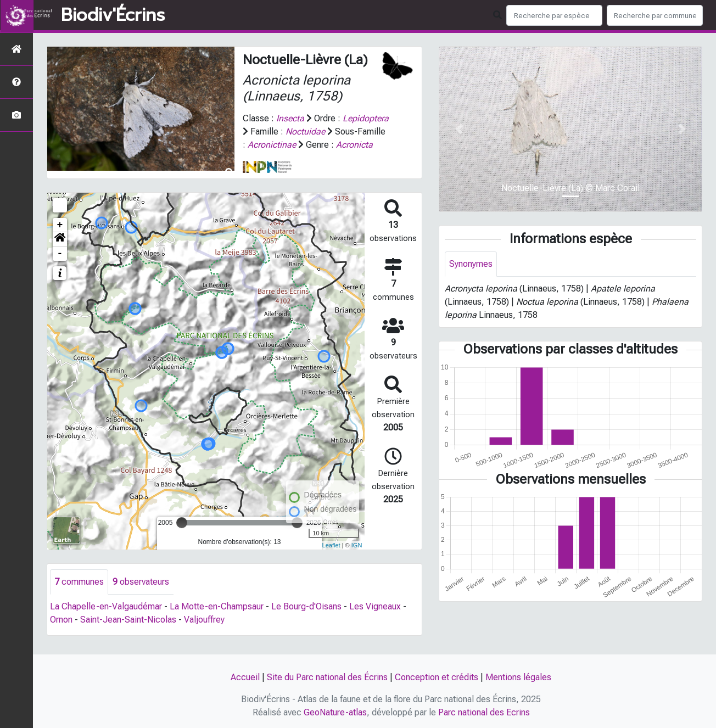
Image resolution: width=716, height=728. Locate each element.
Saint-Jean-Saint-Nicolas (128, 633)
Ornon (61, 633)
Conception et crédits (437, 677)
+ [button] (60, 238)
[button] (60, 253)
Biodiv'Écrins (113, 15)
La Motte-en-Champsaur (217, 620)
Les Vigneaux (375, 620)
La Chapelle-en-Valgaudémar (106, 620)
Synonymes (471, 264)
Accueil (245, 677)
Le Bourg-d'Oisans (306, 620)
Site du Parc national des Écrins (327, 677)
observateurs (141, 595)
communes (79, 595)
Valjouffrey (204, 633)
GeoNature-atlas (335, 712)
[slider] (182, 536)
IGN (357, 558)
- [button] (60, 267)
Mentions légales (518, 677)
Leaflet (331, 558)
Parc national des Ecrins (484, 712)
